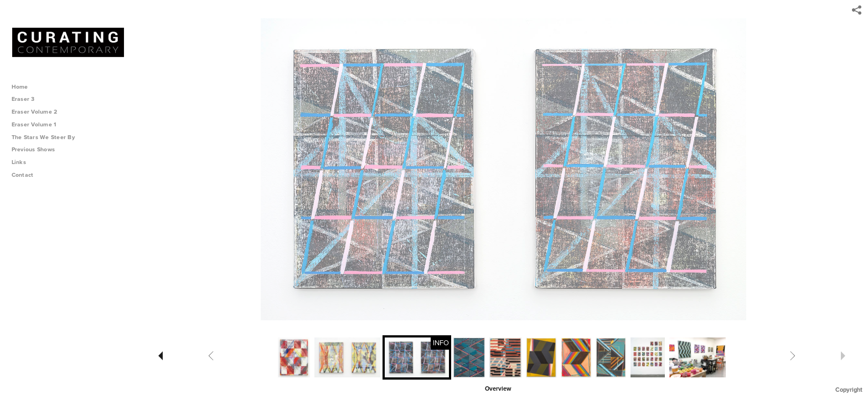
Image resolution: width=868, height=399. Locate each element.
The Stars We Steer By (47, 137)
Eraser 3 (23, 99)
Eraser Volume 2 (35, 112)
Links (19, 162)
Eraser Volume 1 (34, 124)
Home (20, 87)
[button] (498, 388)
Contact (23, 175)
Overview (498, 389)
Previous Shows (37, 149)
